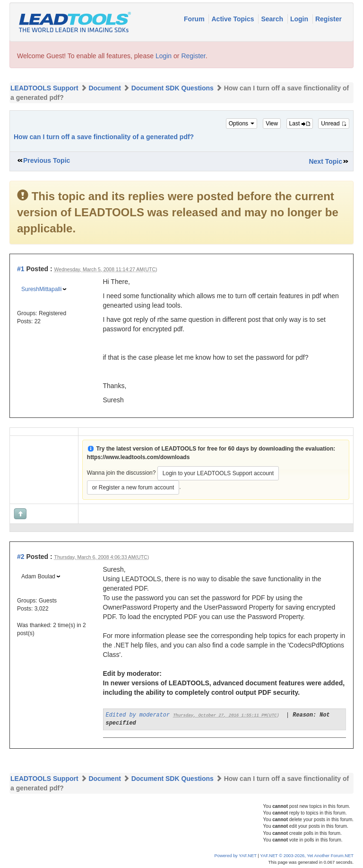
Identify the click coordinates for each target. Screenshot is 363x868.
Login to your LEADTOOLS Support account (218, 473)
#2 (21, 557)
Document (104, 88)
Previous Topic (47, 160)
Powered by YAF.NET (236, 856)
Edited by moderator (138, 715)
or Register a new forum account (133, 487)
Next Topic (325, 161)
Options (242, 124)
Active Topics (233, 19)
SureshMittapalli (41, 289)
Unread (334, 124)
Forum (195, 19)
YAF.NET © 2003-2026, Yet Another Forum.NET (307, 856)
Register (328, 19)
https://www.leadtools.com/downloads (138, 457)
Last (300, 124)
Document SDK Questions (173, 88)
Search (273, 19)
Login (300, 19)
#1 (21, 269)
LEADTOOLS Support (44, 88)
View (272, 124)
